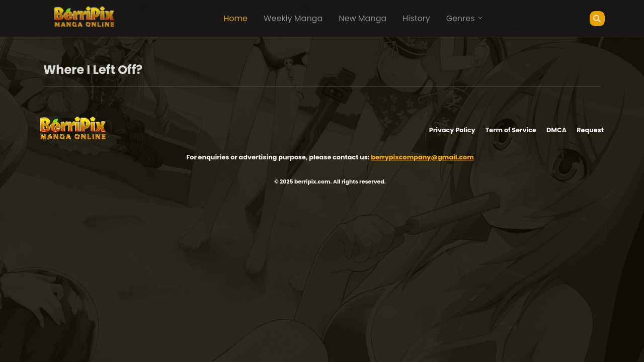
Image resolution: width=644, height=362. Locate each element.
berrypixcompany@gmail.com (422, 157)
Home (235, 18)
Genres (465, 18)
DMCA (556, 130)
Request (590, 130)
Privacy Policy (452, 130)
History (416, 18)
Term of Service (511, 130)
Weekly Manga (293, 18)
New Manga (363, 18)
